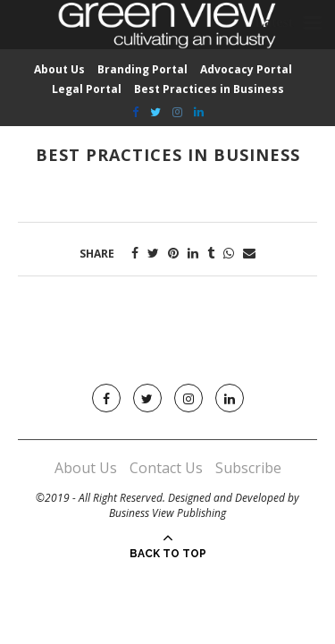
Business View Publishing (167, 513)
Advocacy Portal (246, 69)
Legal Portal (87, 89)
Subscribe (248, 468)
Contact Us (166, 468)
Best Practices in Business (209, 89)
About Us (59, 69)
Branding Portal (142, 69)
